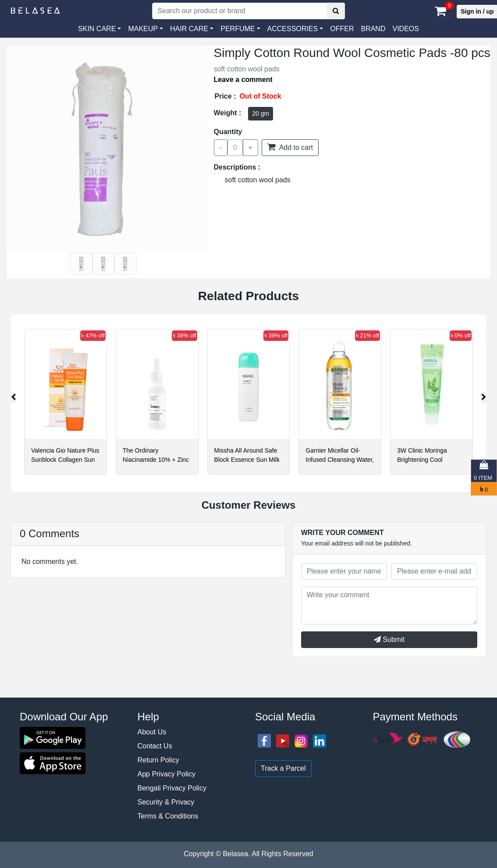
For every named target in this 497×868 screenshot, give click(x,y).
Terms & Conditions (168, 816)
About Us (152, 732)
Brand (373, 29)
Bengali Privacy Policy (172, 788)
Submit (389, 639)
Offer (342, 29)
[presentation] (13, 397)
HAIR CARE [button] (189, 29)
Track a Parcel (283, 768)
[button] (295, 29)
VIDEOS (405, 29)
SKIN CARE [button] (97, 29)
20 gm (261, 113)
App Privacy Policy (167, 774)
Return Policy (158, 760)
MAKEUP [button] (143, 29)
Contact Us (155, 746)
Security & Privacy (166, 802)
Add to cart (290, 147)
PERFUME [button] (238, 29)
